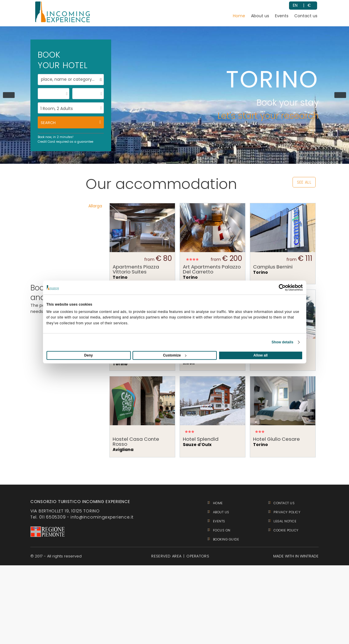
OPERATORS (198, 556)
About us (260, 16)
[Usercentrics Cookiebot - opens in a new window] (277, 287)
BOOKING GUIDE (226, 539)
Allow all (261, 355)
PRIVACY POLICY (287, 512)
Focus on (222, 530)
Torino (142, 272)
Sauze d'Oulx (213, 442)
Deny (88, 355)
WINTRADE (309, 556)
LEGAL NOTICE (285, 521)
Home (239, 16)
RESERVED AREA (166, 556)
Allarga (95, 206)
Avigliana (142, 445)
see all (304, 182)
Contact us (306, 16)
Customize (175, 355)
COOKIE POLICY (286, 530)
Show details (282, 342)
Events (282, 16)
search (48, 123)
